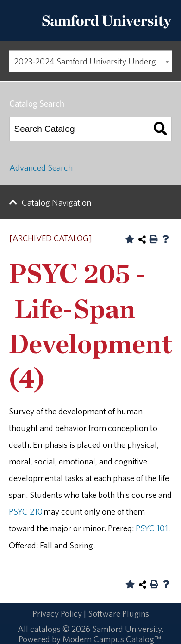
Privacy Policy (57, 613)
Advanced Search (41, 167)
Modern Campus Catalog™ (112, 639)
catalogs (45, 629)
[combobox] (90, 61)
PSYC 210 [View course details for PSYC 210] (26, 511)
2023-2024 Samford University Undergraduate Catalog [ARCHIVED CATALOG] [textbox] (93, 61)
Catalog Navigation (56, 202)
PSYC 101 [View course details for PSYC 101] (152, 528)
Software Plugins (119, 613)
